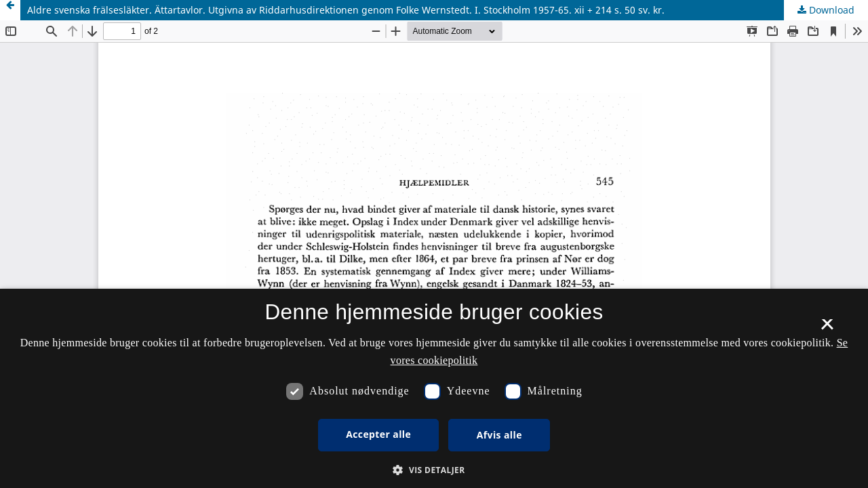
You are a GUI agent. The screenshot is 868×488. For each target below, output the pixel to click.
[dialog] (434, 388)
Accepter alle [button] (378, 434)
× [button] (827, 329)
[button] (434, 470)
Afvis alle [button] (499, 435)
